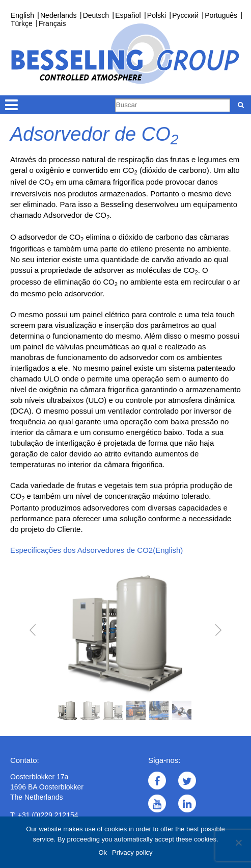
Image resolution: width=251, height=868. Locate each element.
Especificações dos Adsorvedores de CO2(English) (96, 550)
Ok (103, 852)
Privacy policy (132, 852)
